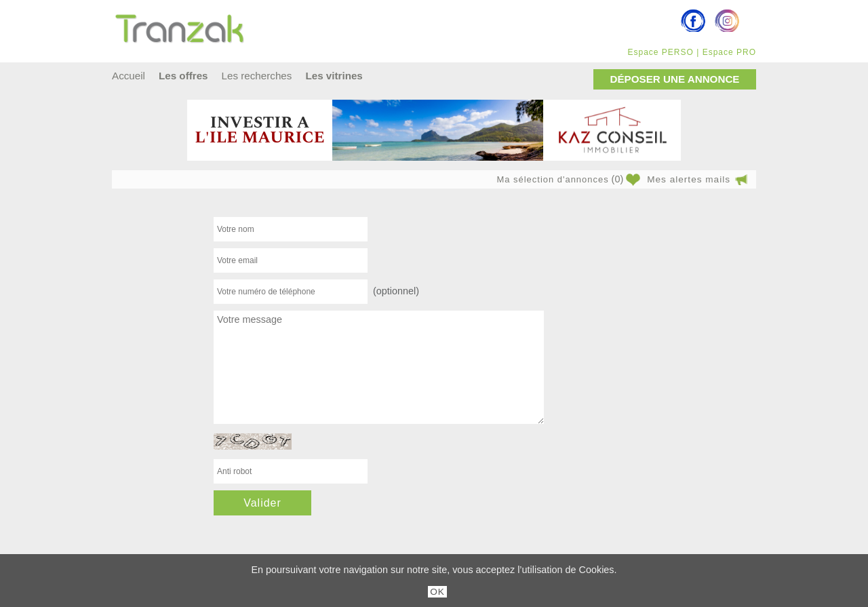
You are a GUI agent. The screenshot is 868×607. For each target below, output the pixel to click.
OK (437, 592)
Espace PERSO (660, 52)
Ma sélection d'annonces (552, 179)
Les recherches (257, 76)
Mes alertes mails (689, 179)
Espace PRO (729, 52)
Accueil (129, 76)
